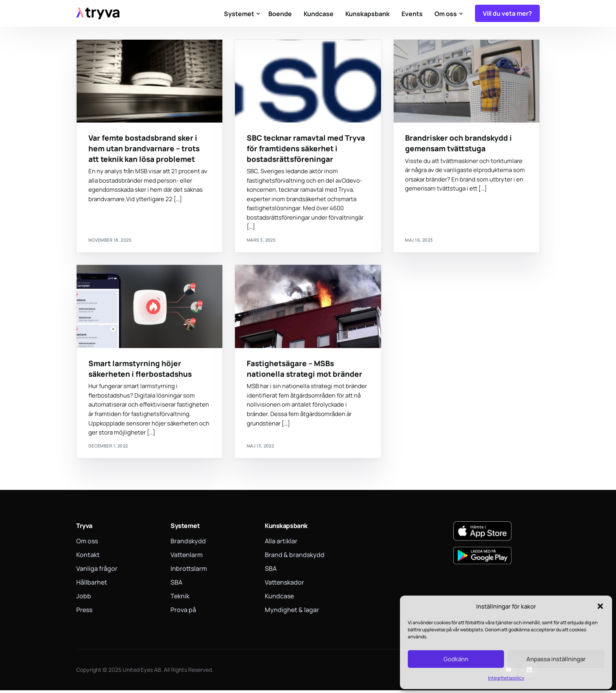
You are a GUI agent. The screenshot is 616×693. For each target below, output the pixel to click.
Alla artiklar (281, 544)
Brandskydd (188, 544)
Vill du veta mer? (507, 13)
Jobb (84, 599)
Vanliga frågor (97, 571)
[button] (600, 606)
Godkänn (456, 659)
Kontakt (88, 557)
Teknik (180, 599)
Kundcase (279, 599)
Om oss (87, 544)
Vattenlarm (187, 557)
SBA (176, 585)
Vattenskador (284, 585)
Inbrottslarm (189, 571)
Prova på (183, 612)
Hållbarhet (92, 585)
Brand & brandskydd (295, 557)
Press (84, 612)
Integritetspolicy (506, 678)
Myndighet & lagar (292, 612)
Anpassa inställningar (556, 659)
